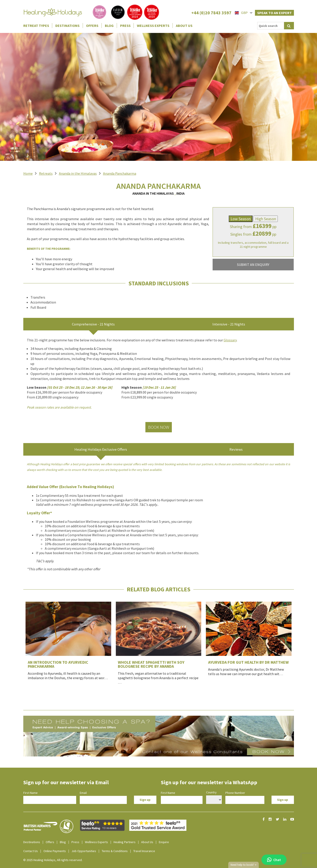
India (180, 193)
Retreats (46, 173)
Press (125, 26)
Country (211, 792)
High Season (266, 219)
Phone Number (235, 793)
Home (28, 173)
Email (83, 793)
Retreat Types (36, 26)
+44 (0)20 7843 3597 (211, 13)
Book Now (159, 427)
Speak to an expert (274, 13)
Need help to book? (244, 865)
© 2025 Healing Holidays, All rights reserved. (53, 860)
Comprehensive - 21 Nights (93, 324)
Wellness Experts (153, 26)
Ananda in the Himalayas (78, 173)
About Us (184, 26)
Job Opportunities (84, 851)
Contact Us (31, 851)
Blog (109, 26)
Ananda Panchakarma (120, 173)
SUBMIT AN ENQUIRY (253, 265)
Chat (274, 860)
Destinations (67, 26)
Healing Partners (125, 842)
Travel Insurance (144, 851)
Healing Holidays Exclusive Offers (101, 449)
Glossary (230, 340)
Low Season (241, 219)
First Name (30, 793)
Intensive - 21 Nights (229, 324)
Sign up (145, 800)
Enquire (164, 842)
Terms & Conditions (115, 851)
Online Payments (55, 851)
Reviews (236, 449)
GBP (241, 13)
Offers (92, 26)
